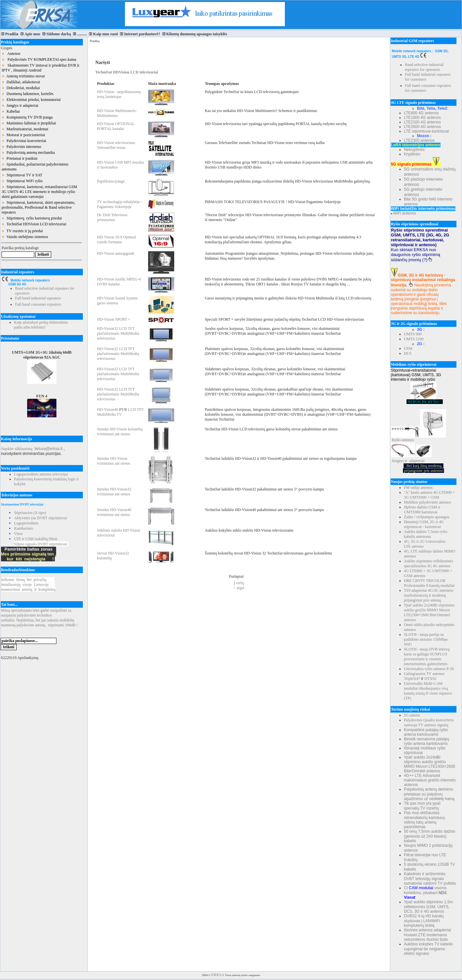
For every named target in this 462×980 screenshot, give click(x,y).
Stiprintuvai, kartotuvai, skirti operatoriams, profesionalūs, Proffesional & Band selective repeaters (38, 207)
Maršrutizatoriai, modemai (25, 129)
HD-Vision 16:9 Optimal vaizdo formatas (116, 240)
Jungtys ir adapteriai (20, 105)
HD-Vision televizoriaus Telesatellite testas (116, 145)
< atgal (239, 588)
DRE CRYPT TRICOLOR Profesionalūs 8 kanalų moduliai (429, 583)
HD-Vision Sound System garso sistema (117, 301)
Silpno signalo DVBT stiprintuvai (40, 544)
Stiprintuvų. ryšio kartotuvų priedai (32, 218)
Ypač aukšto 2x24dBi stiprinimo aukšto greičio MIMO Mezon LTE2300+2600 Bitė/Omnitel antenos (429, 612)
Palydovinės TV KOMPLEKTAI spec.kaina (39, 59)
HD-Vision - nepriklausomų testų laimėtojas (119, 94)
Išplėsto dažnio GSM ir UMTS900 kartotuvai (422, 510)
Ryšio (396, 440)
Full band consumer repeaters (38, 304)
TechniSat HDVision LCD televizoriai (34, 224)
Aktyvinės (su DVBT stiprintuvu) (40, 518)
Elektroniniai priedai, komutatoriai (31, 100)
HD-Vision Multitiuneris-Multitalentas (117, 113)
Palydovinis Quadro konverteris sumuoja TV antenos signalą (429, 723)
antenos (408, 440)
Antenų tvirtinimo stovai (23, 76)
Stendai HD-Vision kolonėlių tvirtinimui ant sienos (120, 432)
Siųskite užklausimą (17, 449)
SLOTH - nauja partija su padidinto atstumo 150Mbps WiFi (426, 639)
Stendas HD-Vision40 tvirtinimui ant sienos (114, 512)
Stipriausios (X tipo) (30, 513)
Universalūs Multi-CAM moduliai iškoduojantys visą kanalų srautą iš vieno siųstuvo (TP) (428, 691)
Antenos (11, 54)
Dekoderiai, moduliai (21, 88)
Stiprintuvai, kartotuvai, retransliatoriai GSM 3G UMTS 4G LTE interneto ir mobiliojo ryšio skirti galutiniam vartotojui (39, 192)
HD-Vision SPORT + (114, 319)
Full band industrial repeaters (38, 298)
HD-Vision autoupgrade (116, 253)
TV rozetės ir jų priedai (22, 231)
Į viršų (239, 583)
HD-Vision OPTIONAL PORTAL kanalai (116, 126)
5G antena (412, 715)
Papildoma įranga (111, 181)
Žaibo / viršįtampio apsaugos (427, 517)
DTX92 (431, 679)
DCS (408, 353)
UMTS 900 (413, 334)
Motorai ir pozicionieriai (23, 135)
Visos (18, 534)
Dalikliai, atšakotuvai (21, 82)
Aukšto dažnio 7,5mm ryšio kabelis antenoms (426, 534)
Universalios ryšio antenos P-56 (429, 669)
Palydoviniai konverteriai (24, 141)
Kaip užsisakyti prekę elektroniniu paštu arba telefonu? (41, 325)
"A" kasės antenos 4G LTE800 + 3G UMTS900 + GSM (429, 495)
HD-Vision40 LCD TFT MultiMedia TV (120, 412)
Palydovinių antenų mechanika (28, 153)
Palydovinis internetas (21, 147)
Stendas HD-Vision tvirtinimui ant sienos (114, 461)
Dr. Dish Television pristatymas (112, 217)
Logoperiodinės (26, 523)
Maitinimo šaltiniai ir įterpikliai (29, 123)
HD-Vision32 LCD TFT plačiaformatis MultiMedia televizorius (118, 333)
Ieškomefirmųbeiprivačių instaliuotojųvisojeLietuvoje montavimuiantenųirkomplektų (28, 585)
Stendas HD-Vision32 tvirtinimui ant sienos (114, 492)
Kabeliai (11, 111)
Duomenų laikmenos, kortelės (28, 94)
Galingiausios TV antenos (424, 674)
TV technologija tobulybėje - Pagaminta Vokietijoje (120, 204)
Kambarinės (23, 528)
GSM (408, 348)
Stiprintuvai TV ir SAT (22, 175)
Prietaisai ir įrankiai (20, 158)
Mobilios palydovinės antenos (427, 502)
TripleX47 (412, 679)
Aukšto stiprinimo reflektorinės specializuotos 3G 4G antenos (429, 563)
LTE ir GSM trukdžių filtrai (36, 539)
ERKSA (218, 975)
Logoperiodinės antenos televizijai (41, 474)
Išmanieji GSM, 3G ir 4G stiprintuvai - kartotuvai (424, 524)
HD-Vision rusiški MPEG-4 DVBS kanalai (119, 282)
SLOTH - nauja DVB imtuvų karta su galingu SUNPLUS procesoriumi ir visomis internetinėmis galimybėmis (427, 657)
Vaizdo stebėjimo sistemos (25, 237)
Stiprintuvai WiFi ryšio (22, 181)
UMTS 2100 (414, 339)
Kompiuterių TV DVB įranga (27, 117)
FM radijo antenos (418, 488)
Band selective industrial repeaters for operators (424, 67)
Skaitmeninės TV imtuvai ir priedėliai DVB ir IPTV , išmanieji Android (40, 68)
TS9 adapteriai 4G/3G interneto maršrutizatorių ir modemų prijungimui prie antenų (429, 595)
